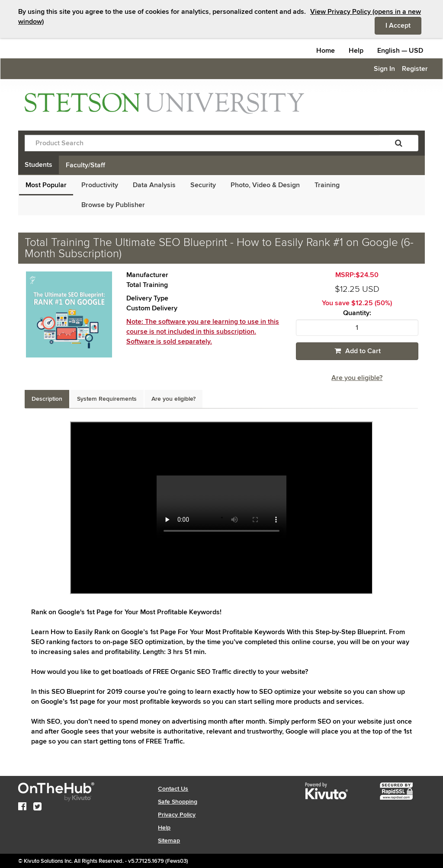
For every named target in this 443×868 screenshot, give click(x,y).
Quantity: (357, 313)
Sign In (384, 69)
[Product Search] (202, 143)
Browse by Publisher (113, 205)
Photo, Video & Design (265, 185)
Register (415, 69)
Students (39, 165)
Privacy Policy (177, 815)
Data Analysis (154, 185)
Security (203, 185)
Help (356, 51)
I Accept (403, 25)
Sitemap (169, 841)
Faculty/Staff (85, 165)
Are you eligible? (357, 378)
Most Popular (46, 185)
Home (326, 51)
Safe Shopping (178, 802)
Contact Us (173, 789)
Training (327, 185)
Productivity (100, 185)
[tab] (47, 399)
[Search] (399, 143)
